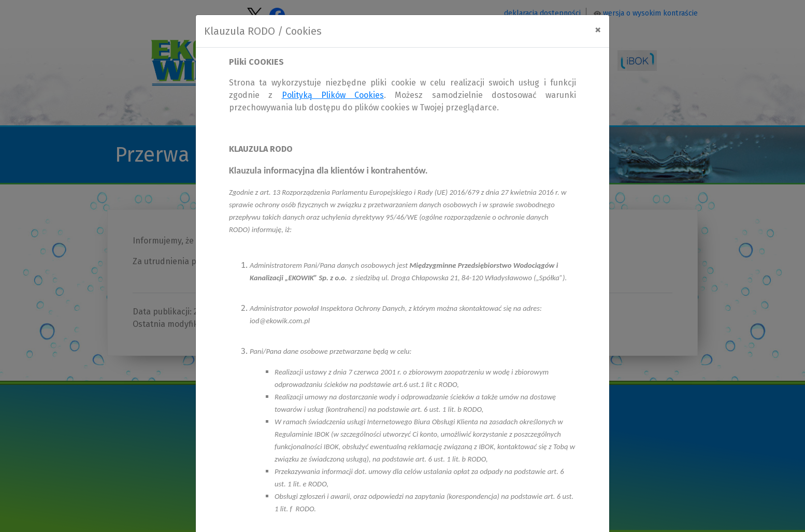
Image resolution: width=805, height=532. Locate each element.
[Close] (598, 30)
